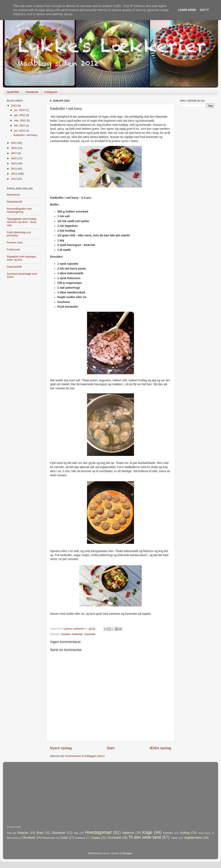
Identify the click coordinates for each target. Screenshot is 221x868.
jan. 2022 (20, 131)
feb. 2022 (20, 125)
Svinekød (90, 634)
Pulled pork (13, 250)
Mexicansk (12, 838)
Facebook (32, 92)
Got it (204, 10)
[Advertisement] (197, 172)
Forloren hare (15, 242)
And (9, 833)
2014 (14, 169)
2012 (14, 179)
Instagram (51, 92)
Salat (64, 838)
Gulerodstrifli (14, 267)
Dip (76, 833)
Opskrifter (13, 92)
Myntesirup (13, 195)
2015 (14, 163)
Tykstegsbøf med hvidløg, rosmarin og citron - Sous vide (22, 222)
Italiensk (128, 833)
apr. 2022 (20, 115)
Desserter (59, 833)
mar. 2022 (20, 120)
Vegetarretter (193, 838)
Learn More (187, 10)
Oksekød (29, 838)
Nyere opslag (61, 748)
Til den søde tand (145, 837)
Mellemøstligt (204, 833)
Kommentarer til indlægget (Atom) (85, 756)
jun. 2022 (20, 110)
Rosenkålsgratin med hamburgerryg (19, 210)
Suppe (96, 838)
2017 (14, 153)
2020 (14, 148)
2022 (14, 106)
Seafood (80, 838)
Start (110, 748)
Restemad (49, 838)
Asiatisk (66, 634)
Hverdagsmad (98, 832)
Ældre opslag (160, 748)
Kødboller (77, 634)
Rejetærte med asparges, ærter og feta (22, 258)
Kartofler (168, 833)
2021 (14, 143)
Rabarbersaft (14, 202)
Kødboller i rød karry (25, 135)
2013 (14, 174)
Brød (40, 833)
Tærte (174, 838)
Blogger (128, 853)
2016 (14, 158)
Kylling (185, 833)
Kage (147, 832)
